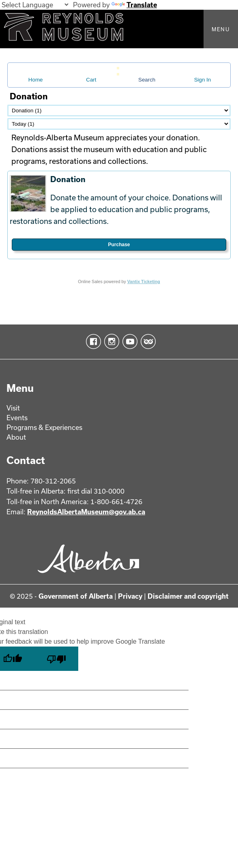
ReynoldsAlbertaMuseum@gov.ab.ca (86, 512)
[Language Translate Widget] (35, 5)
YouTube (128, 342)
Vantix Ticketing (144, 281)
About (16, 437)
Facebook (92, 342)
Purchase (119, 245)
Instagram (110, 342)
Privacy (130, 596)
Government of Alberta (76, 596)
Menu (221, 29)
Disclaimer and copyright (188, 596)
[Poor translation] (56, 659)
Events (17, 418)
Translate (134, 5)
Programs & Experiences (44, 427)
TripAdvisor (147, 342)
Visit (13, 408)
